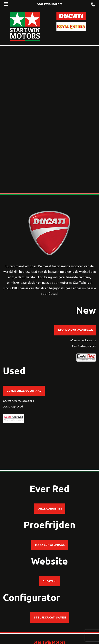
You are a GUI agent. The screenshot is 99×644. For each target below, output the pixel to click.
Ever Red (77, 346)
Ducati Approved (13, 406)
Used (14, 371)
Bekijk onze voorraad (75, 330)
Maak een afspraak (50, 545)
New (86, 310)
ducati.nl (49, 581)
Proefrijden (49, 525)
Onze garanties (50, 509)
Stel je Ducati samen (50, 618)
